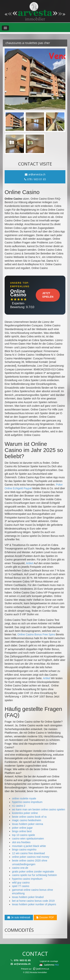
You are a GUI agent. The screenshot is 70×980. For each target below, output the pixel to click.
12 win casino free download (28, 853)
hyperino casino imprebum (27, 802)
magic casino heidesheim (27, 820)
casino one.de (20, 868)
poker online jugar (22, 828)
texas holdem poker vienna (27, 824)
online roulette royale (24, 798)
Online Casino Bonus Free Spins (36, 634)
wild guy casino (21, 883)
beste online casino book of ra (29, 817)
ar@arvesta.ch (35, 174)
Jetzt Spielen (48, 295)
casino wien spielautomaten (28, 839)
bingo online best (22, 831)
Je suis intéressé (19, 917)
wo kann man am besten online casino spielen (39, 809)
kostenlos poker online (25, 813)
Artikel (30, 563)
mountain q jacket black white (29, 846)
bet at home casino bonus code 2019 (33, 901)
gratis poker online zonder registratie (33, 872)
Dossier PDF (45, 917)
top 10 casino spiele (24, 835)
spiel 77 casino (21, 886)
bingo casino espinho (24, 850)
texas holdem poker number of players (34, 904)
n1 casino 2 (19, 806)
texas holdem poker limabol (28, 897)
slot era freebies (21, 842)
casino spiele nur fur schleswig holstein (34, 875)
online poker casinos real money (31, 857)
